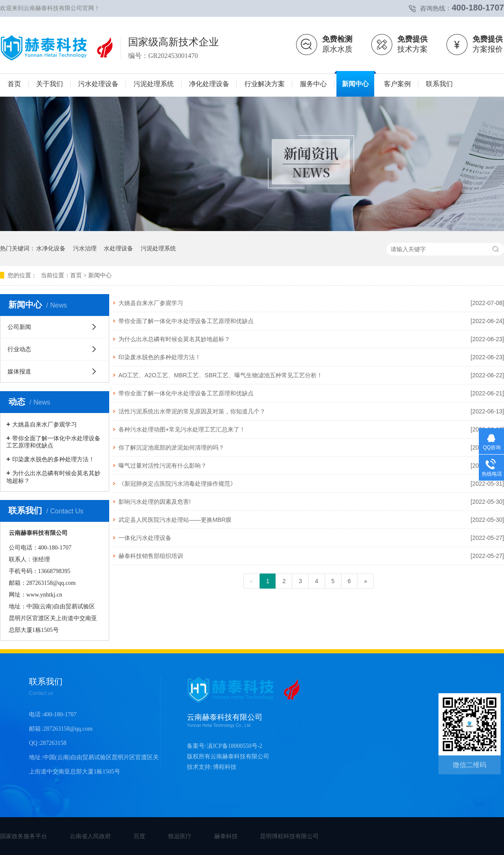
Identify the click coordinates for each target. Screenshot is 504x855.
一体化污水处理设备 (145, 538)
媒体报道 (19, 371)
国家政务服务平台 (24, 836)
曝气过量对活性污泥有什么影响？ (163, 466)
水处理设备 (118, 248)
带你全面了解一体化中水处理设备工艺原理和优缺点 (186, 321)
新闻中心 (100, 275)
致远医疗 (180, 836)
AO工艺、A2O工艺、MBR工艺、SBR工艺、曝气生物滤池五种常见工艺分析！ (220, 375)
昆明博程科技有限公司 (289, 836)
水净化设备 (51, 248)
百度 (139, 836)
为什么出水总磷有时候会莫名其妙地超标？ (174, 339)
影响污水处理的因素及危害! (155, 502)
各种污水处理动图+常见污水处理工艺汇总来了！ (182, 429)
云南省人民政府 (90, 836)
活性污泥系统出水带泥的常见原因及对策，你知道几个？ (192, 411)
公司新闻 (19, 327)
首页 (76, 275)
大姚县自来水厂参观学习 (151, 303)
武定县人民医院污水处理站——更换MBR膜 (175, 520)
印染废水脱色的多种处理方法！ (160, 357)
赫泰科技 (226, 836)
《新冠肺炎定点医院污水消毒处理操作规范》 (177, 484)
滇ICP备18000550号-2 (235, 746)
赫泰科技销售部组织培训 (151, 556)
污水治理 (85, 248)
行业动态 (19, 349)
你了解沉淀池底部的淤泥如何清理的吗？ (171, 447)
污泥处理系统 (158, 248)
